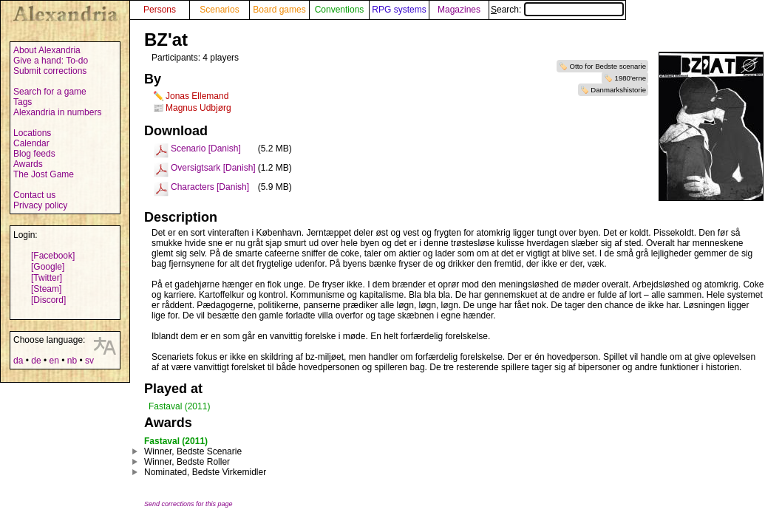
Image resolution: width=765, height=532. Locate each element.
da (18, 361)
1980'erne (630, 78)
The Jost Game (44, 174)
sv (89, 361)
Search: (557, 10)
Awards (28, 164)
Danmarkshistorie (618, 90)
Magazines (459, 10)
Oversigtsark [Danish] (213, 168)
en (54, 361)
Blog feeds (34, 154)
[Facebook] (53, 256)
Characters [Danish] (210, 187)
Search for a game (50, 92)
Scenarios (219, 10)
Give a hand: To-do (51, 61)
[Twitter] (47, 278)
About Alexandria (47, 50)
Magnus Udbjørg (198, 108)
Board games (279, 10)
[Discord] (48, 300)
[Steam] (46, 289)
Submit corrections (50, 71)
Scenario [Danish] (206, 149)
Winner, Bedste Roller (187, 462)
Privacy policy (40, 205)
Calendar (31, 143)
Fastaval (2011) (179, 406)
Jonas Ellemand (197, 96)
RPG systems (399, 10)
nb (72, 361)
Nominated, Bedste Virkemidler (205, 472)
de (36, 361)
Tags (23, 102)
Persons (160, 10)
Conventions (340, 10)
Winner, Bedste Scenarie (193, 451)
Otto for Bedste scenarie (608, 66)
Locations (32, 133)
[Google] (48, 267)
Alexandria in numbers (57, 112)
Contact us (34, 195)
